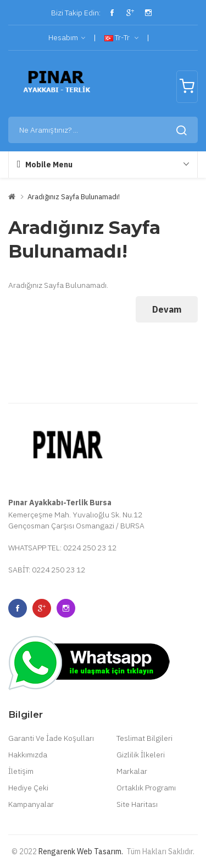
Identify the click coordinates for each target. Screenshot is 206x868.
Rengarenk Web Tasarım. (81, 851)
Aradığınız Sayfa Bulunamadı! (74, 197)
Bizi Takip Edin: (75, 13)
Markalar (132, 771)
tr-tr (121, 38)
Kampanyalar (31, 804)
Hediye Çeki (28, 788)
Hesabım (67, 38)
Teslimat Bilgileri (144, 738)
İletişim (21, 771)
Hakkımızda (28, 755)
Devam (167, 309)
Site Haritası (137, 804)
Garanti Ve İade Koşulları (51, 738)
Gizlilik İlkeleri (141, 755)
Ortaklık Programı (146, 788)
